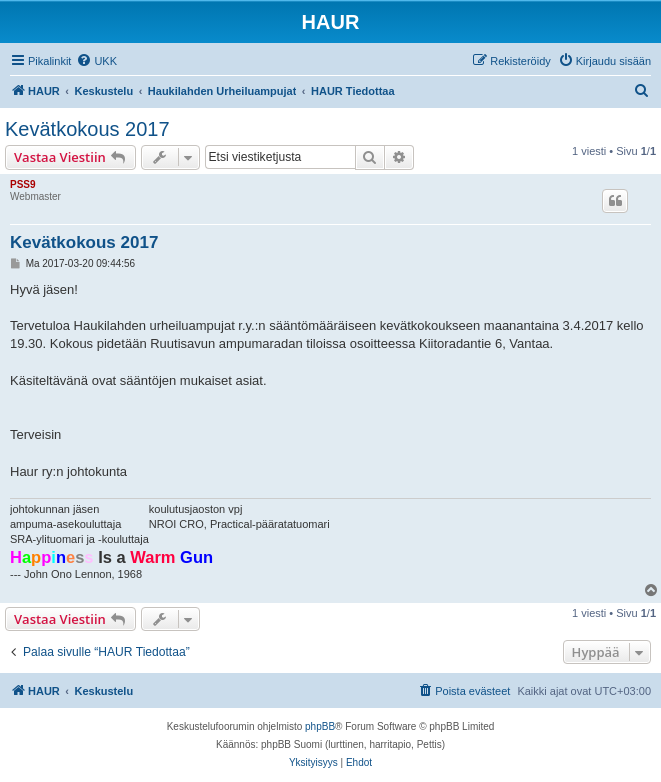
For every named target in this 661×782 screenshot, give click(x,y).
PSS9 (23, 184)
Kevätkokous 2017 (87, 129)
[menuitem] (96, 61)
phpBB (320, 726)
